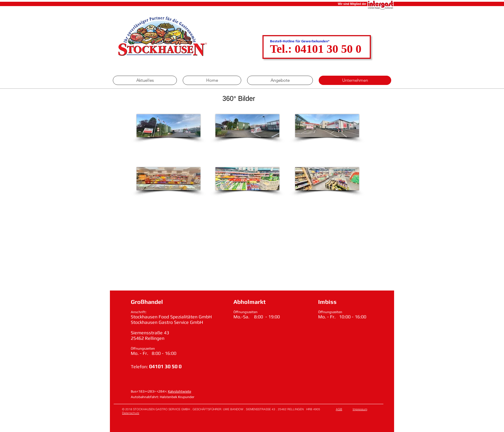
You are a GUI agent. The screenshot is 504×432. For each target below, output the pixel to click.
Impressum (360, 409)
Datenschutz (131, 413)
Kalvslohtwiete (180, 391)
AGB (339, 409)
